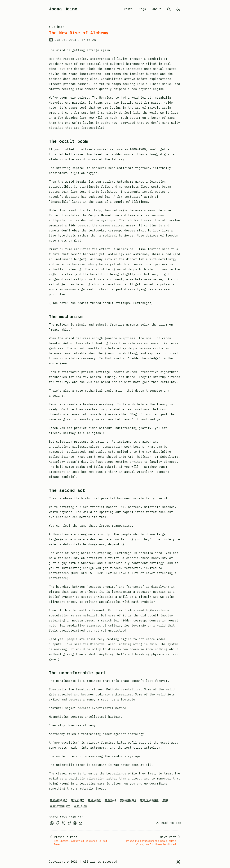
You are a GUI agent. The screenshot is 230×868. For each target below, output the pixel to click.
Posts (128, 9)
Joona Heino (63, 9)
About (157, 9)
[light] (178, 9)
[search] (169, 9)
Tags (142, 9)
